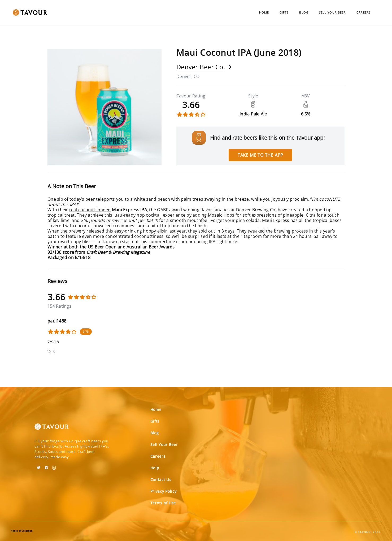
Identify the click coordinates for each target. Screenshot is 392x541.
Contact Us (161, 480)
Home (264, 12)
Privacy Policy (164, 491)
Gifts (284, 12)
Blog (304, 12)
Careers (364, 12)
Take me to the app (260, 155)
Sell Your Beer (332, 12)
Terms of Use (163, 503)
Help (155, 468)
